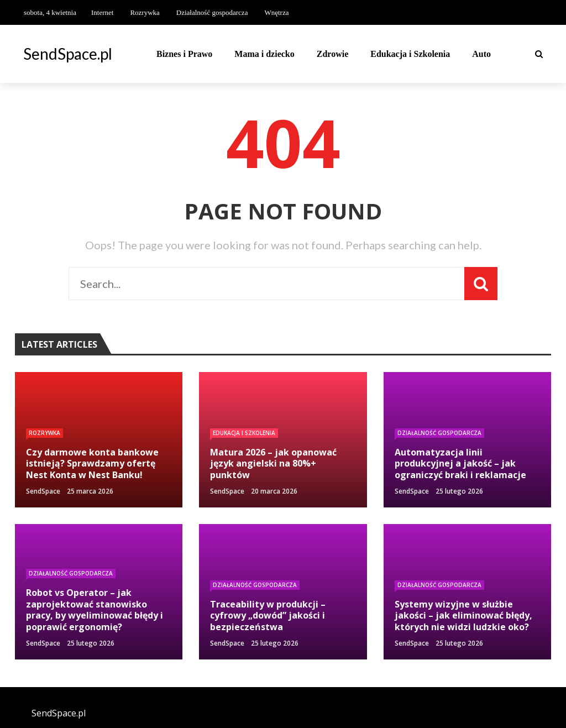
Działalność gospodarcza (212, 12)
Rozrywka (145, 12)
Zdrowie (332, 54)
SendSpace (43, 491)
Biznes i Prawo (184, 54)
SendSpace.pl (68, 54)
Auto (481, 54)
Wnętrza (276, 12)
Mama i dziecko (264, 54)
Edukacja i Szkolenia (410, 54)
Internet (102, 12)
